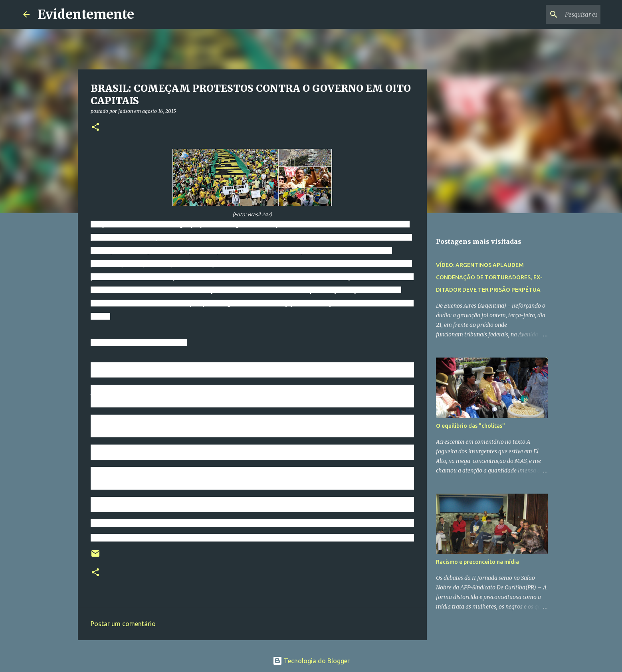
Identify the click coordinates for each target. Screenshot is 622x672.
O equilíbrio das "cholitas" (470, 426)
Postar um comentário (123, 624)
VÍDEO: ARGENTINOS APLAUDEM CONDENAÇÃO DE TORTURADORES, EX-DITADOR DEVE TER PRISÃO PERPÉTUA (489, 277)
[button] (95, 127)
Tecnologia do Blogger (311, 661)
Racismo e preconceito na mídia (477, 562)
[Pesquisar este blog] (559, 14)
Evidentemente (86, 14)
